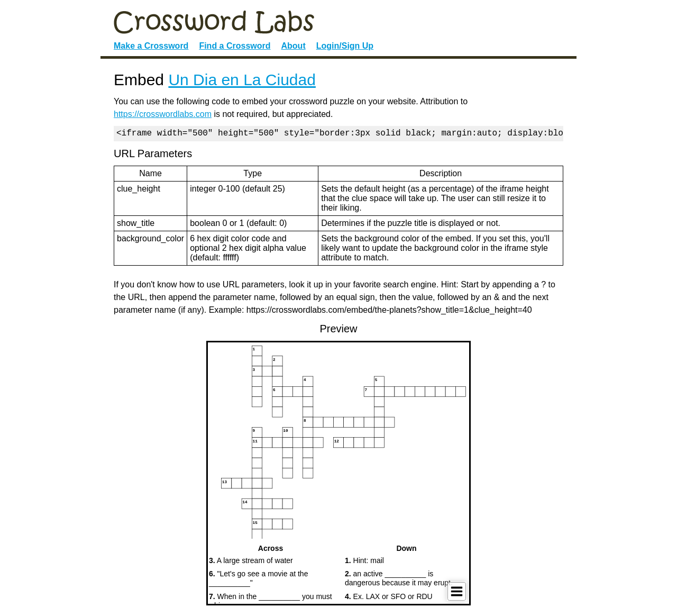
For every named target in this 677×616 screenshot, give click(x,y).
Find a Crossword (235, 46)
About (294, 46)
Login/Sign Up (345, 46)
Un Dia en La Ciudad (242, 80)
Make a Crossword (151, 46)
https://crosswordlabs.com (163, 114)
